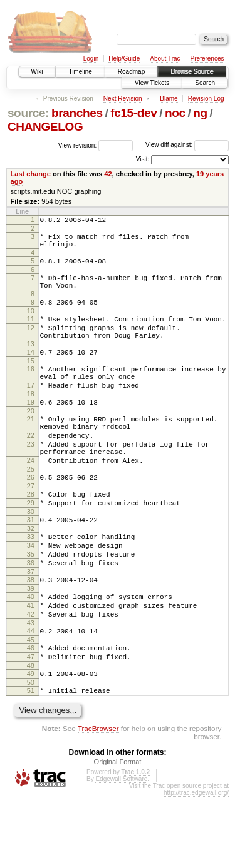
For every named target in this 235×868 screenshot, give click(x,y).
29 (31, 546)
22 (31, 467)
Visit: (143, 159)
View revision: (78, 145)
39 (31, 645)
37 (31, 626)
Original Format (118, 833)
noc (175, 113)
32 (31, 575)
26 (31, 517)
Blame (169, 98)
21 (31, 447)
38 (31, 634)
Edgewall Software (121, 850)
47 (31, 722)
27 (31, 527)
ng (200, 113)
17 (31, 410)
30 (31, 557)
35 (31, 605)
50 (31, 752)
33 (31, 583)
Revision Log (206, 98)
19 (31, 428)
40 (31, 653)
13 (31, 363)
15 (31, 381)
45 (31, 704)
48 (31, 733)
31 (31, 565)
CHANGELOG (45, 127)
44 (31, 693)
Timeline (80, 72)
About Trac (165, 58)
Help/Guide (124, 58)
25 (31, 508)
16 (31, 390)
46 (31, 712)
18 (31, 420)
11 (31, 332)
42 (108, 174)
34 (31, 594)
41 (31, 664)
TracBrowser (98, 800)
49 (31, 741)
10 (31, 324)
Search (205, 83)
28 (31, 535)
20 (31, 439)
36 (31, 615)
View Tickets (152, 83)
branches (77, 113)
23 (31, 478)
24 (31, 498)
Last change (31, 174)
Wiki (37, 72)
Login (91, 58)
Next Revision (123, 98)
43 (31, 685)
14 (31, 371)
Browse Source (192, 72)
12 (31, 343)
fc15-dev (133, 113)
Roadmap (131, 72)
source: (28, 113)
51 (31, 760)
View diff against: (187, 145)
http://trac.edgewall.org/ (196, 864)
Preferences (207, 58)
